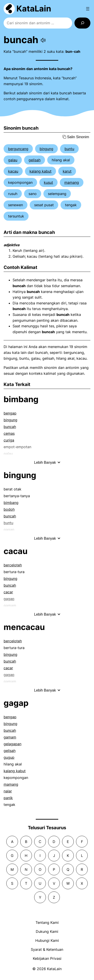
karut (67, 171)
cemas (9, 433)
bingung (46, 149)
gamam (10, 737)
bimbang (21, 399)
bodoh (9, 509)
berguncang (18, 149)
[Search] (82, 23)
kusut (48, 182)
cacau (16, 551)
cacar (8, 592)
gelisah (35, 160)
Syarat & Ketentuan (47, 949)
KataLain (34, 9)
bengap (10, 413)
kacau (13, 171)
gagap (16, 703)
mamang (72, 182)
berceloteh (13, 565)
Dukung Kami (47, 931)
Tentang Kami (47, 922)
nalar (8, 791)
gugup (9, 757)
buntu (69, 149)
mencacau (24, 627)
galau (13, 160)
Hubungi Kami (47, 940)
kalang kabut (40, 171)
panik (8, 798)
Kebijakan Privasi (47, 958)
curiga (9, 440)
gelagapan (12, 744)
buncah (10, 427)
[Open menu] (88, 9)
